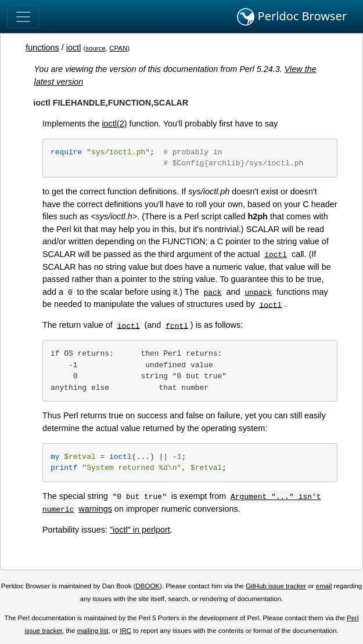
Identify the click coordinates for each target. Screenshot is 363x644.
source (96, 48)
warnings (95, 509)
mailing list (93, 631)
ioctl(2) (114, 124)
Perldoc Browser (292, 17)
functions (42, 48)
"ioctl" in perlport (140, 530)
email (324, 586)
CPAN (118, 48)
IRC (125, 631)
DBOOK (148, 586)
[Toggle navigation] (23, 17)
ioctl (74, 48)
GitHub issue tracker (276, 586)
